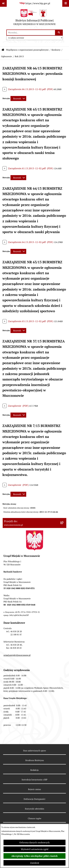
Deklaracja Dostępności (34, 799)
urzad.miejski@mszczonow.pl (17, 655)
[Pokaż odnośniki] (3, 3)
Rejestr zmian (34, 789)
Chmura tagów (35, 818)
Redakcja (34, 770)
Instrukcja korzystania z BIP (34, 780)
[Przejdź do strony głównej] (34, 18)
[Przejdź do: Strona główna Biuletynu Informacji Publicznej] (3, 50)
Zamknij (35, 863)
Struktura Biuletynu (35, 760)
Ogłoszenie (6, 56)
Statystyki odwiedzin (34, 809)
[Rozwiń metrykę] (18, 98)
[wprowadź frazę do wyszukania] (31, 33)
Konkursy (56, 50)
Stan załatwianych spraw (35, 751)
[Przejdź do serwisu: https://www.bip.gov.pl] (35, 3)
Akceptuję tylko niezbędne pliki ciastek (34, 856)
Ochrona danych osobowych (34, 842)
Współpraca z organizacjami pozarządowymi (27, 50)
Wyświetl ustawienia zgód (35, 849)
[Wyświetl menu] (66, 3)
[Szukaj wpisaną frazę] (59, 33)
